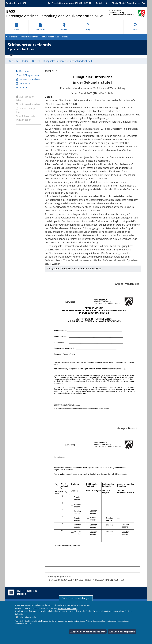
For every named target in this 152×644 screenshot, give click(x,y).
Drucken (22, 71)
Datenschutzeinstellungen (76, 598)
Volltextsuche (12, 37)
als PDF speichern (27, 75)
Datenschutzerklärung (68, 609)
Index (25, 61)
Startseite (13, 61)
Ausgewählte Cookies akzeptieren (88, 632)
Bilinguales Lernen (54, 61)
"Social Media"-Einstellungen (129, 3)
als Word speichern (28, 79)
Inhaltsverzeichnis (29, 37)
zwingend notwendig (27, 617)
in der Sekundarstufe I (80, 61)
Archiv (65, 37)
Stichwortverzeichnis (50, 37)
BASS (17, 27)
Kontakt (102, 3)
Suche (135, 27)
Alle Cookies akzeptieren (122, 632)
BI (39, 61)
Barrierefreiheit (16, 3)
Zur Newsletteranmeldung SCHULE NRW (70, 3)
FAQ (88, 27)
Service (64, 27)
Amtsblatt (40, 27)
